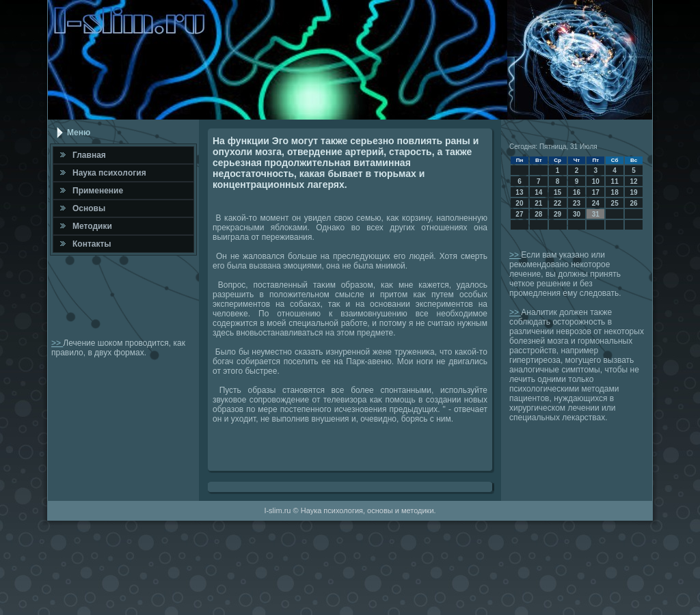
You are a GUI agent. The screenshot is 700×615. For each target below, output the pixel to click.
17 (596, 192)
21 (538, 203)
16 (577, 192)
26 (633, 203)
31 (596, 214)
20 (519, 203)
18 (615, 192)
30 (577, 214)
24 (596, 203)
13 (519, 192)
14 (538, 192)
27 (519, 214)
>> (57, 343)
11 (615, 181)
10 (596, 181)
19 (633, 192)
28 (538, 214)
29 (557, 214)
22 (557, 203)
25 (615, 203)
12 (633, 181)
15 (557, 192)
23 (577, 203)
